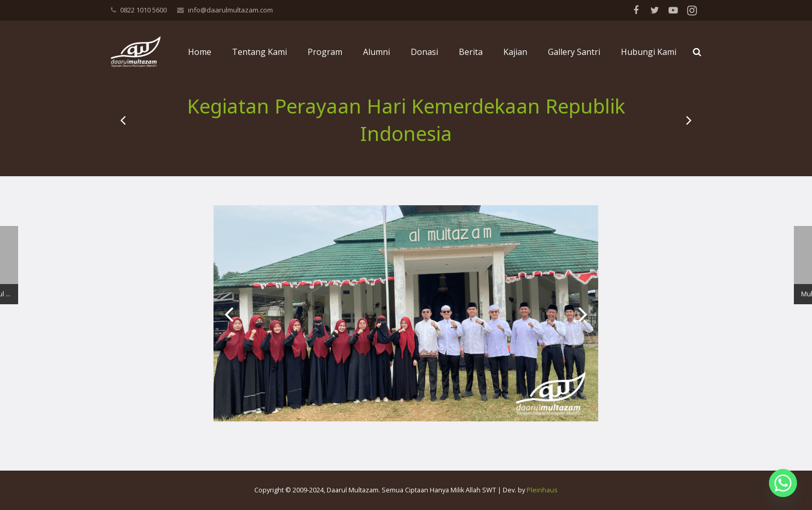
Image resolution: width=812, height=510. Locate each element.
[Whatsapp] (783, 483)
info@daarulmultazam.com (230, 10)
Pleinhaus (542, 490)
